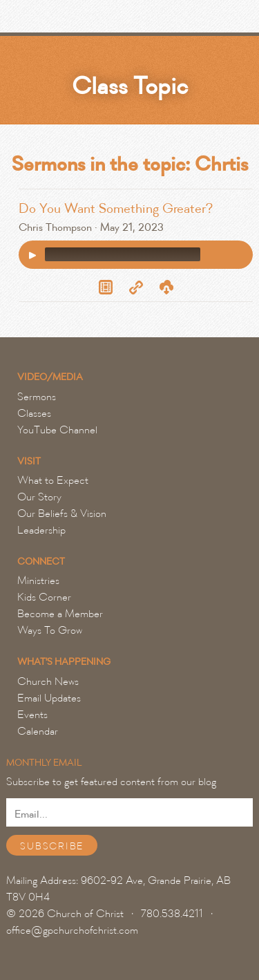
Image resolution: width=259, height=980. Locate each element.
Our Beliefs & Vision (62, 513)
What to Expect (53, 480)
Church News (48, 681)
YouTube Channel (57, 430)
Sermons (37, 397)
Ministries (38, 581)
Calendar (38, 731)
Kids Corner (44, 597)
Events (32, 715)
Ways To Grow (50, 630)
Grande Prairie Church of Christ (86, 20)
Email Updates (49, 698)
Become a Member (60, 614)
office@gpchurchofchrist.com (72, 930)
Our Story (39, 497)
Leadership (41, 530)
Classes (34, 413)
